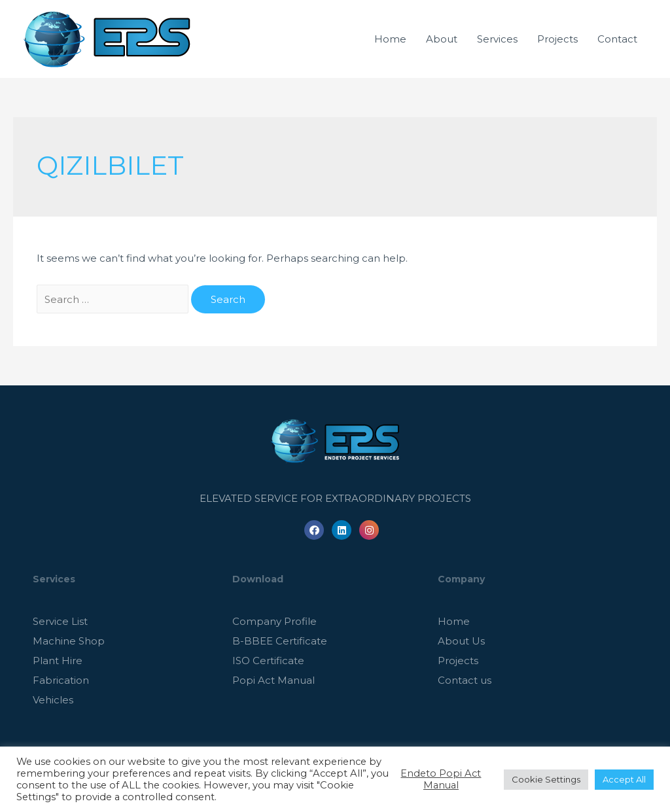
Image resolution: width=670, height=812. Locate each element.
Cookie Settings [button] (546, 779)
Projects (557, 39)
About (442, 39)
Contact (617, 39)
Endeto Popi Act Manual (441, 779)
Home (390, 39)
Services (497, 39)
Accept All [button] (624, 779)
